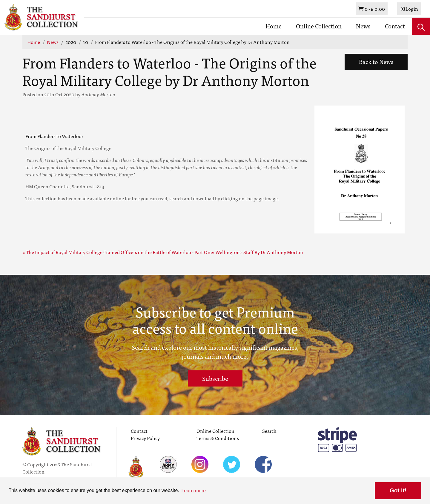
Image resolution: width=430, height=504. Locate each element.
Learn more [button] (193, 491)
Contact (395, 26)
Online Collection (319, 26)
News (363, 26)
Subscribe (215, 378)
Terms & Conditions (218, 438)
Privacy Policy (145, 438)
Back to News (376, 61)
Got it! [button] (398, 490)
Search (269, 431)
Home (274, 26)
